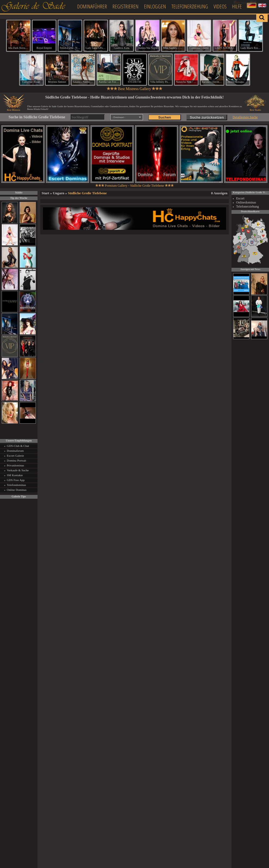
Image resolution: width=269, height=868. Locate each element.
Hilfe (237, 6)
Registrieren (126, 6)
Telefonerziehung (190, 6)
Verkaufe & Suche (18, 470)
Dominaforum (15, 451)
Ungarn (59, 193)
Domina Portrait (16, 460)
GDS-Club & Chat (18, 446)
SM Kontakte (15, 475)
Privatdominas (15, 465)
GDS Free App (16, 480)
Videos (220, 6)
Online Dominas (17, 490)
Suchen (165, 117)
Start (45, 193)
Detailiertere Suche (245, 117)
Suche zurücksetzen (207, 117)
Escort (240, 198)
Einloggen (155, 6)
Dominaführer (92, 6)
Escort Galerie (15, 456)
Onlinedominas (246, 202)
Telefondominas (16, 485)
